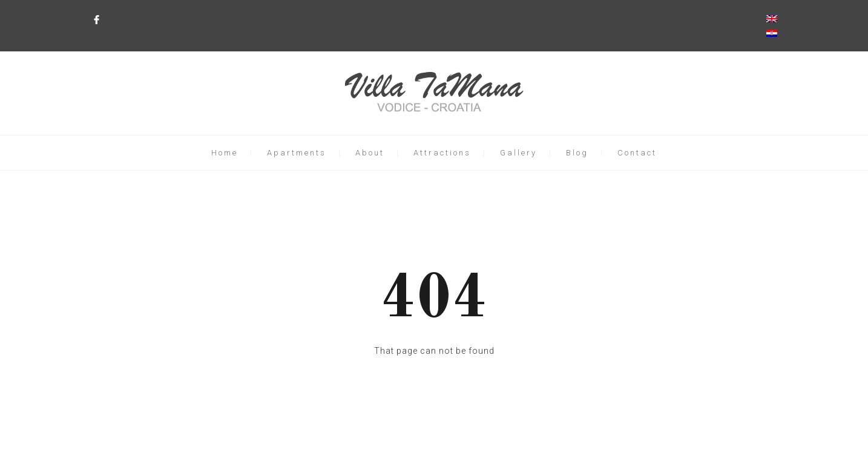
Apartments (297, 153)
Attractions (442, 153)
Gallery (518, 153)
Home (225, 153)
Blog (577, 153)
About (370, 153)
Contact (637, 153)
